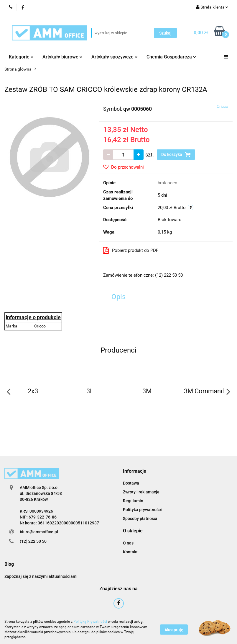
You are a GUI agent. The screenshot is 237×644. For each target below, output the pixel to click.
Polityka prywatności (142, 510)
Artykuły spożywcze (115, 57)
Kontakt (130, 552)
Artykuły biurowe (62, 57)
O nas (128, 543)
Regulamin (133, 501)
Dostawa (131, 483)
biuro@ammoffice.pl (39, 532)
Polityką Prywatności (90, 622)
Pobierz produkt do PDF (131, 250)
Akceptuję (174, 630)
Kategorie (21, 57)
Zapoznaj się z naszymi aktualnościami (41, 576)
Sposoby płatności (140, 519)
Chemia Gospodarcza (171, 57)
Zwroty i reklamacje (141, 492)
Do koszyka (176, 154)
